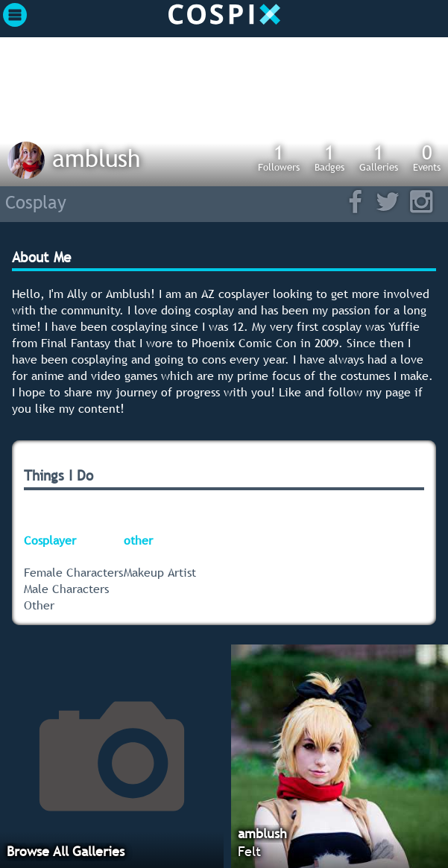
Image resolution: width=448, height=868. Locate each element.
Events (427, 157)
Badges (329, 157)
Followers (279, 157)
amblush (96, 158)
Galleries (379, 157)
